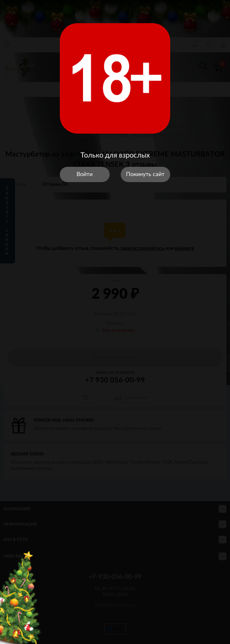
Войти (85, 174)
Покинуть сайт (145, 174)
